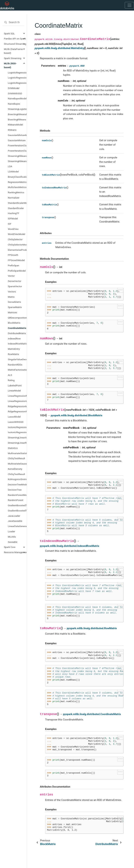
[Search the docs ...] (13, 22)
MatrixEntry (14, 349)
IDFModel (13, 218)
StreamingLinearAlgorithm (17, 438)
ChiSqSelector (15, 239)
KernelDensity (15, 469)
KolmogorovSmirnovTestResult (17, 479)
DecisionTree (15, 490)
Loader (12, 531)
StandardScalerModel (17, 203)
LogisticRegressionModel (17, 73)
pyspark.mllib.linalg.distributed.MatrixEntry (59, 48)
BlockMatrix (14, 323)
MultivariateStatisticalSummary (17, 453)
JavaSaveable (15, 521)
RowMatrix (13, 354)
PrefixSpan (14, 265)
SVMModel (14, 88)
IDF (10, 224)
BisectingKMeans (17, 119)
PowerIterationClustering (17, 151)
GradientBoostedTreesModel (17, 505)
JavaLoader (14, 516)
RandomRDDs (15, 365)
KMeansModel (15, 125)
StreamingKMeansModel (17, 161)
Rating (11, 380)
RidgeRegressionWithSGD (17, 411)
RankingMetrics (16, 192)
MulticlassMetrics (17, 187)
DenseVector (15, 281)
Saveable (13, 542)
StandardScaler (16, 208)
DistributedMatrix (17, 333)
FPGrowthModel (16, 260)
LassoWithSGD (16, 422)
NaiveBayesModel (17, 98)
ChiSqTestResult (16, 458)
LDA (10, 166)
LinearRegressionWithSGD (17, 401)
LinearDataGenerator (17, 526)
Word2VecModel (16, 234)
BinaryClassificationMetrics (17, 177)
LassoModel (14, 417)
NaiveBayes (14, 104)
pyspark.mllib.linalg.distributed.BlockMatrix (77, 415)
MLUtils (12, 537)
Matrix (11, 297)
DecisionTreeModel (17, 484)
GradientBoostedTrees (17, 511)
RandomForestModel (17, 495)
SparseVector (15, 286)
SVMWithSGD (15, 93)
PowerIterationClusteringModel (17, 145)
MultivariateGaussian (17, 464)
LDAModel (13, 172)
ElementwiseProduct (17, 250)
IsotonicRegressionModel (17, 427)
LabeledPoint (15, 385)
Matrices (12, 312)
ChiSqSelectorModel (17, 245)
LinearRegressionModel (17, 396)
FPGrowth (13, 255)
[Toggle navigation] (129, 5)
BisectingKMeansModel (17, 114)
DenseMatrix (14, 302)
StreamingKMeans (17, 156)
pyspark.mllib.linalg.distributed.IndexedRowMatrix (70, 546)
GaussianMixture (17, 140)
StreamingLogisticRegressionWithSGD (17, 109)
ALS (10, 375)
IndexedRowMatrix (17, 344)
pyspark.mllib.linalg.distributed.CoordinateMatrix (92, 714)
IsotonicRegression (17, 432)
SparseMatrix (15, 307)
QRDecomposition (17, 318)
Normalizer (14, 198)
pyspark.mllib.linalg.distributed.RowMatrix (92, 628)
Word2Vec (13, 229)
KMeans (12, 130)
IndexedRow (14, 339)
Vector (11, 276)
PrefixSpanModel (17, 271)
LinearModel (14, 391)
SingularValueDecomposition (17, 359)
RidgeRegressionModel (17, 406)
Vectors (12, 292)
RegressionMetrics (17, 182)
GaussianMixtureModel (17, 135)
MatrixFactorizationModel (17, 370)
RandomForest (16, 500)
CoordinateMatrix (17, 328)
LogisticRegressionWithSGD (17, 78)
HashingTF (14, 213)
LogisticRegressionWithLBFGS (17, 83)
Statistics (13, 448)
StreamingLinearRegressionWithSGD (17, 443)
